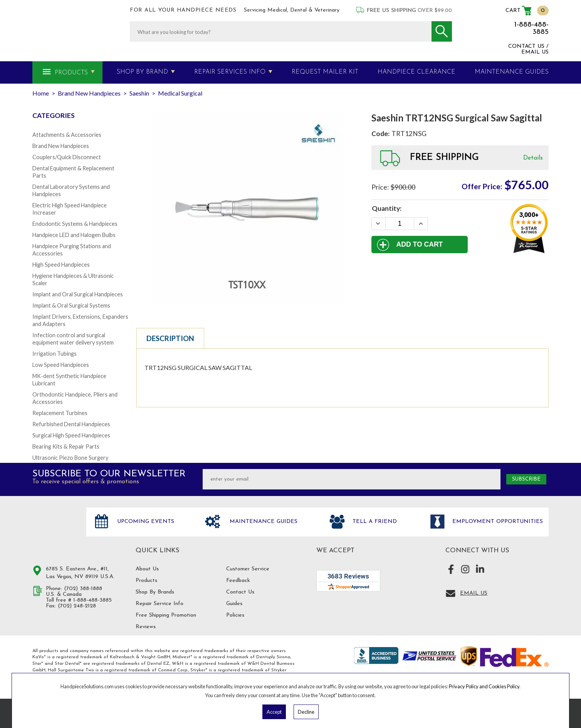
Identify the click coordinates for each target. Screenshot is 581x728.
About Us (147, 569)
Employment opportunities (497, 522)
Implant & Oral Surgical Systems (71, 305)
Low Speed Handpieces (61, 365)
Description (170, 338)
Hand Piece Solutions (55, 530)
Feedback (238, 581)
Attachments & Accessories (67, 135)
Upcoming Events (145, 522)
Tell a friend (374, 522)
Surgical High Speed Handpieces (71, 435)
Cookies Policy (504, 686)
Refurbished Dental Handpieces (71, 424)
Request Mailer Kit (325, 72)
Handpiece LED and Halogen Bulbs (74, 235)
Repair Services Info (230, 72)
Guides (234, 604)
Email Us (474, 593)
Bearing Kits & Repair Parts (66, 446)
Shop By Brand (142, 72)
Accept (274, 712)
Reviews (146, 627)
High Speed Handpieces (61, 265)
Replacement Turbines (60, 413)
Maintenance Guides (263, 522)
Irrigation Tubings (55, 354)
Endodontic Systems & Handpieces (75, 224)
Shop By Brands (155, 592)
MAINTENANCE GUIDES (512, 72)
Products (71, 73)
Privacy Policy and (469, 686)
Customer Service (248, 569)
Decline (306, 712)
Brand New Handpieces (61, 146)
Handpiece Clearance (416, 72)
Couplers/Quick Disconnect (67, 157)
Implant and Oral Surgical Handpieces (78, 294)
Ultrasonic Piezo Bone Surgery (70, 458)
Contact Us (240, 592)
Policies (235, 615)
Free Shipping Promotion (166, 615)
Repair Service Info (160, 604)
